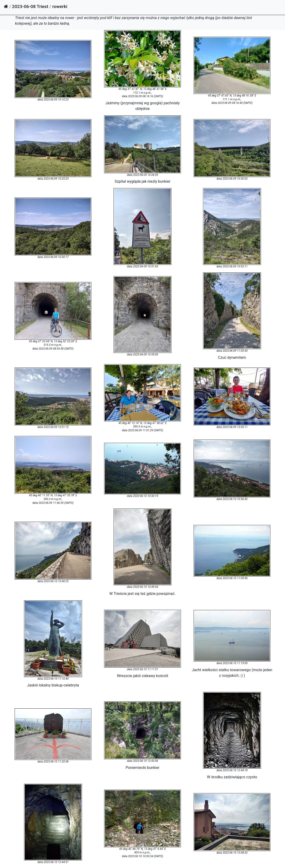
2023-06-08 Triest (30, 6)
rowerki (60, 6)
